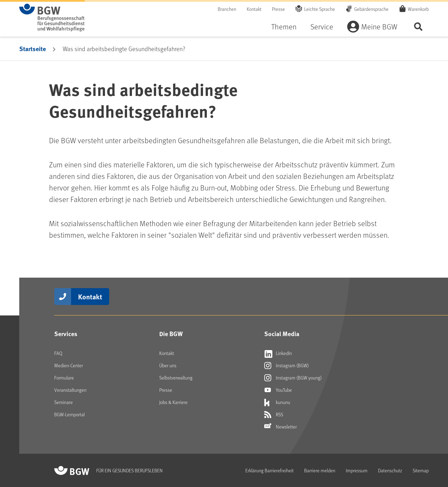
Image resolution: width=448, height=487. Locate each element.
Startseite (33, 49)
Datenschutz (390, 470)
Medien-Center (69, 365)
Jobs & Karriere (173, 402)
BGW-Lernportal (69, 414)
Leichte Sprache (320, 9)
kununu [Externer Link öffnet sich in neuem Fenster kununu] (277, 402)
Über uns (168, 365)
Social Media (282, 334)
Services (66, 334)
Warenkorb (418, 9)
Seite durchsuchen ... (418, 26)
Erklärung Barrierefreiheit (269, 470)
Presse (278, 9)
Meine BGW (379, 26)
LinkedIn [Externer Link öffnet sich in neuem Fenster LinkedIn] (278, 353)
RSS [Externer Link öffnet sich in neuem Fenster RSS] (274, 415)
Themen (284, 26)
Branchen (227, 9)
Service (322, 26)
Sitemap (421, 470)
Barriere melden (320, 470)
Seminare (64, 402)
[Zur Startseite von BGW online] (52, 18)
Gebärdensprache (371, 9)
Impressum (357, 470)
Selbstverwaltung (176, 378)
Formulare (64, 378)
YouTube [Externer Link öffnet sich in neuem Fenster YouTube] (278, 390)
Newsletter (281, 427)
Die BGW (171, 334)
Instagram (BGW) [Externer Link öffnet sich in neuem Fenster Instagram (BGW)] (286, 366)
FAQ (58, 353)
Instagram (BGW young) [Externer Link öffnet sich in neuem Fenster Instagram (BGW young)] (293, 378)
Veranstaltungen (70, 390)
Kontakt (254, 9)
